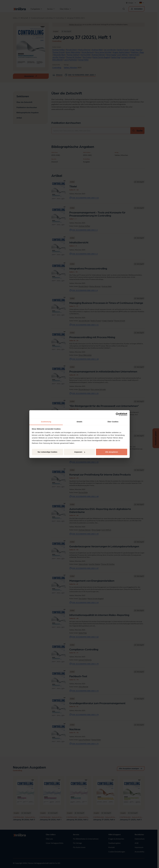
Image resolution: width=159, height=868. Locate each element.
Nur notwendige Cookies (47, 452)
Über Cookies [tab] (113, 422)
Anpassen (80, 452)
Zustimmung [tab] (46, 422)
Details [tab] (79, 422)
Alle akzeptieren (112, 452)
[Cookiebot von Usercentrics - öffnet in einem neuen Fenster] (117, 414)
